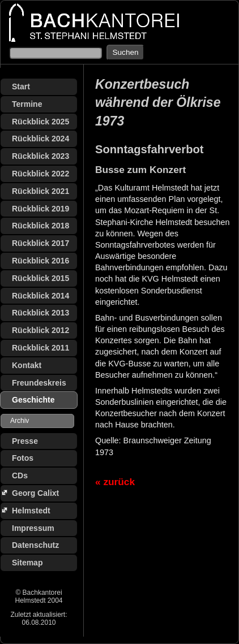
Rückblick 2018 (40, 226)
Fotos (23, 458)
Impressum (33, 528)
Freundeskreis (39, 383)
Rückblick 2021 (40, 191)
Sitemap (27, 563)
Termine (27, 104)
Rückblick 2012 (40, 330)
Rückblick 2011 (40, 348)
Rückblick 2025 (40, 122)
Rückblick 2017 (40, 243)
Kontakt (27, 365)
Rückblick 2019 (40, 209)
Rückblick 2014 (40, 296)
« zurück (115, 482)
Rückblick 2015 (40, 278)
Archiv (20, 421)
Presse (25, 441)
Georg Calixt (35, 493)
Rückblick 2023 (40, 156)
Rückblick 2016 (40, 261)
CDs (20, 476)
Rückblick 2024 (40, 139)
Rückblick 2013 (40, 313)
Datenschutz (35, 545)
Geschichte (33, 400)
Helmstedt (31, 511)
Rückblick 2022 (40, 174)
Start (21, 87)
